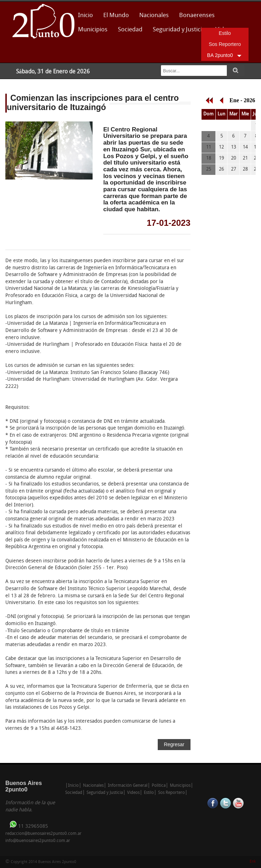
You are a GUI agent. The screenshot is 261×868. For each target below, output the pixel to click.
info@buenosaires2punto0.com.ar (38, 841)
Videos (133, 793)
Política (159, 786)
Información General (128, 786)
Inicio (85, 15)
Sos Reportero (225, 44)
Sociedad (130, 30)
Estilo (225, 33)
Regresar (174, 744)
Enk (253, 862)
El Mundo (116, 15)
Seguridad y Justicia (179, 30)
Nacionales (154, 15)
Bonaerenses (195, 18)
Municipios (93, 30)
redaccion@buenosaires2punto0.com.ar (43, 834)
